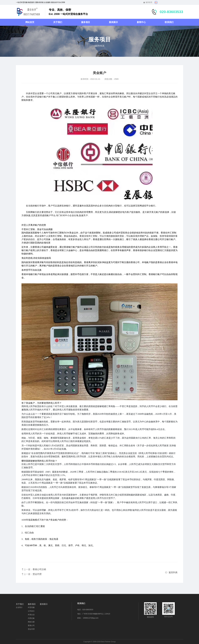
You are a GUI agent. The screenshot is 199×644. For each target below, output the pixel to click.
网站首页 (30, 22)
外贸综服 (31, 607)
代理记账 (31, 618)
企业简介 (19, 607)
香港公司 (31, 625)
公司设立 (31, 611)
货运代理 (31, 629)
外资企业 (31, 615)
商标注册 (31, 622)
